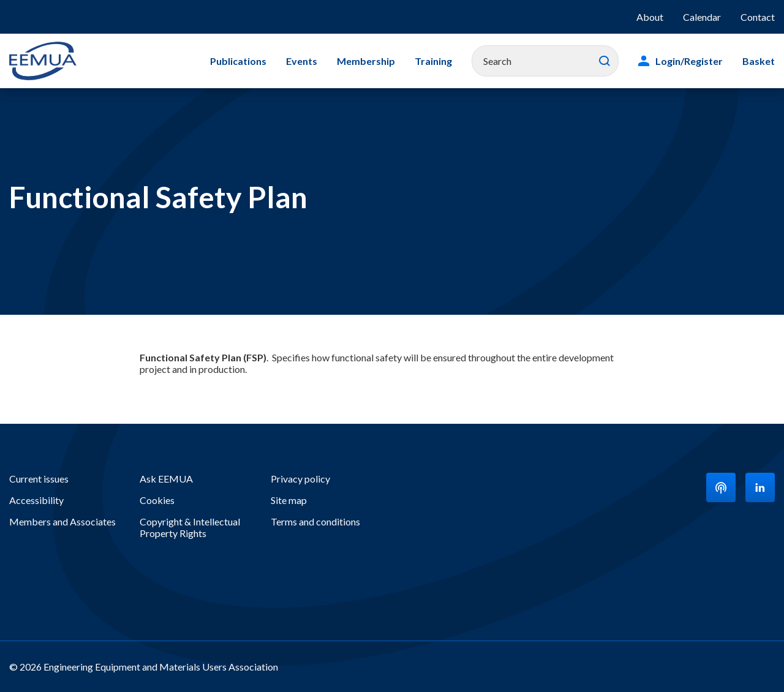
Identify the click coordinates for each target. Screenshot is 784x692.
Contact (758, 17)
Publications (238, 61)
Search (605, 61)
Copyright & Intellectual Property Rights (190, 527)
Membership (366, 61)
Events (302, 61)
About (650, 17)
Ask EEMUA (166, 479)
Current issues (39, 479)
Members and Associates (62, 521)
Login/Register (689, 61)
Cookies (157, 500)
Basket (759, 61)
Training (433, 61)
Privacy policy (300, 479)
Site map (289, 500)
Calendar (702, 17)
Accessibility (36, 500)
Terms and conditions (315, 521)
